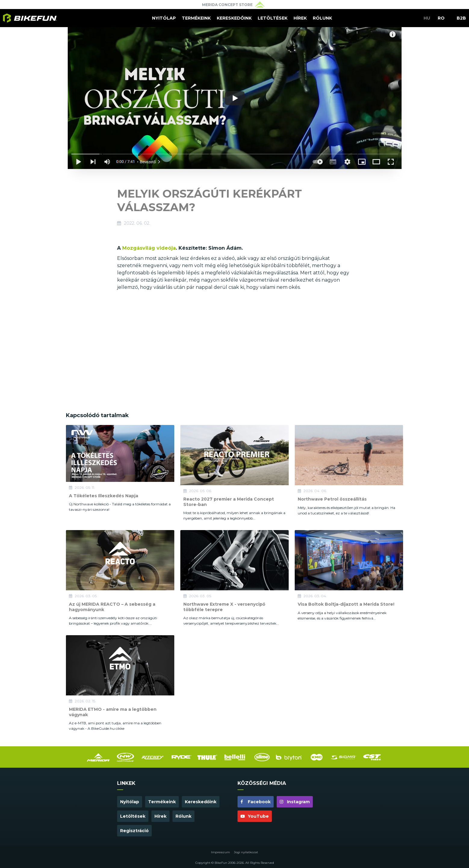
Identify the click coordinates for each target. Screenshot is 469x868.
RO (441, 18)
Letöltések (273, 18)
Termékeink (196, 18)
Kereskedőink (234, 18)
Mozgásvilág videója (149, 248)
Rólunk (322, 18)
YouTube (255, 816)
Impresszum (221, 852)
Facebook (256, 802)
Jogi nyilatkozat (246, 852)
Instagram (295, 802)
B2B (461, 18)
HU (427, 18)
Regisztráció (134, 831)
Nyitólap (164, 18)
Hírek (300, 18)
